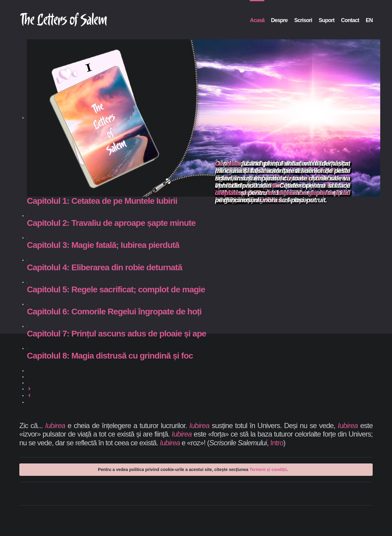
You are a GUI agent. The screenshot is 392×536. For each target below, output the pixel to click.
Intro (277, 443)
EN (369, 20)
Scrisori (303, 20)
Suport (326, 20)
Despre (279, 20)
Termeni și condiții (268, 469)
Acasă (257, 20)
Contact (350, 20)
